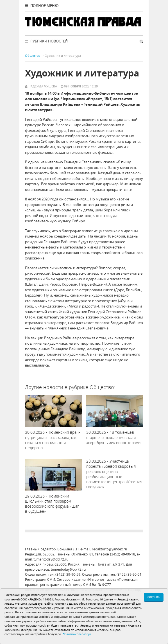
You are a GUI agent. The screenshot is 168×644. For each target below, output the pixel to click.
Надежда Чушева (42, 86)
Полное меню (42, 6)
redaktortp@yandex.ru (109, 549)
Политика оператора (77, 634)
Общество (33, 56)
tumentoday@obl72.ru (51, 559)
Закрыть (154, 597)
